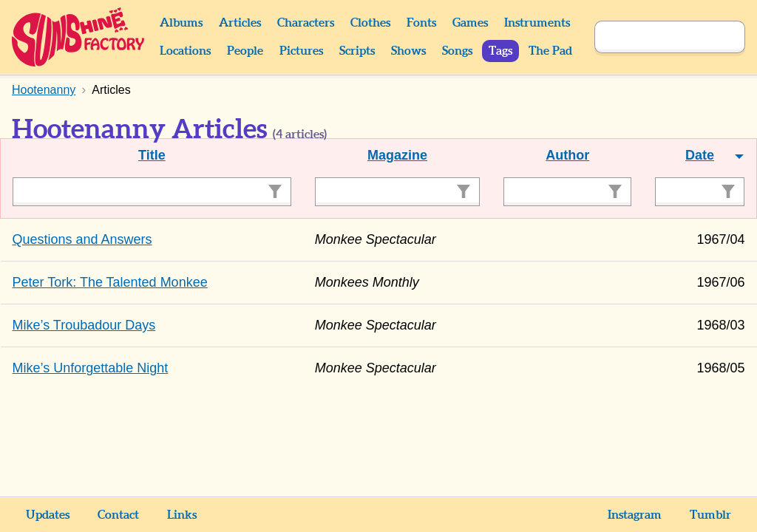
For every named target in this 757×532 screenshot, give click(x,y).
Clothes (370, 23)
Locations (185, 51)
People (245, 51)
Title (152, 155)
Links (182, 515)
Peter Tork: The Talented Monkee (110, 282)
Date (700, 155)
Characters (306, 23)
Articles (240, 23)
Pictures (301, 51)
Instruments (537, 23)
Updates (48, 515)
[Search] (654, 37)
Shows (408, 51)
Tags (500, 51)
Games (470, 23)
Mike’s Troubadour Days (84, 325)
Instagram (635, 515)
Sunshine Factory (79, 37)
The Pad (550, 51)
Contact (118, 515)
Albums (181, 23)
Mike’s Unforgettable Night (91, 368)
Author (567, 155)
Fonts (421, 23)
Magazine (397, 155)
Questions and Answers (82, 239)
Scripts (357, 51)
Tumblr (710, 515)
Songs (457, 51)
